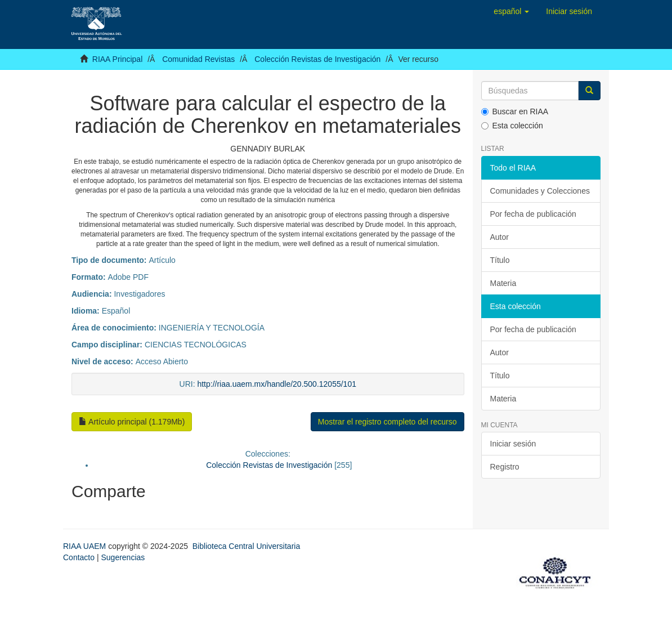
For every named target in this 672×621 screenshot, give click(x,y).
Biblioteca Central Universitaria (246, 546)
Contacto (79, 557)
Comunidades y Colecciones (540, 191)
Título (500, 260)
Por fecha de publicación (533, 214)
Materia (503, 283)
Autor (499, 237)
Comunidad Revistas (198, 59)
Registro (505, 467)
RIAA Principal (117, 59)
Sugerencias (123, 557)
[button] (511, 11)
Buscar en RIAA (515, 111)
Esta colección (512, 126)
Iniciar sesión (513, 444)
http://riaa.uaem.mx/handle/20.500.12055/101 (277, 384)
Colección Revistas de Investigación (317, 59)
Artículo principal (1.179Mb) (132, 422)
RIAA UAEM (86, 546)
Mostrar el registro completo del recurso (387, 422)
